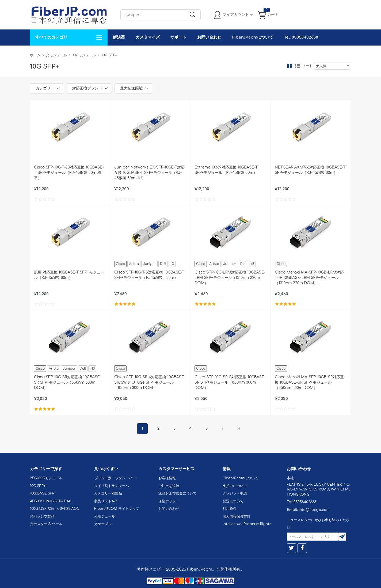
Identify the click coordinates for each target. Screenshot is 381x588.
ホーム (35, 55)
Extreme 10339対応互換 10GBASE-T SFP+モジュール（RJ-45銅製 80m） (226, 170)
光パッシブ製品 (42, 516)
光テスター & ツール (46, 524)
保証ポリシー (169, 501)
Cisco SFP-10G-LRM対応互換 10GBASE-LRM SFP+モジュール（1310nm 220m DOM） (230, 278)
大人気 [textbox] (321, 66)
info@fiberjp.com (314, 510)
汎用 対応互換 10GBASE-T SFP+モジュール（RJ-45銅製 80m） (69, 275)
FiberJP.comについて (253, 37)
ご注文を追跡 (169, 486)
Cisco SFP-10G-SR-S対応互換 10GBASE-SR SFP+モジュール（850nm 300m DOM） (230, 382)
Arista (134, 264)
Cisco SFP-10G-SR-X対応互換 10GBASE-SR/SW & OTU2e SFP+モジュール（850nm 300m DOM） (150, 382)
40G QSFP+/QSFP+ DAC (51, 501)
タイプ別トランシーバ (112, 486)
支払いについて (235, 486)
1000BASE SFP (42, 493)
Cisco (120, 264)
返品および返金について (178, 493)
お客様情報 (167, 478)
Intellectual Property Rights (247, 524)
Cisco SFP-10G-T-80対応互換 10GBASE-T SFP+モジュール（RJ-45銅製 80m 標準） (69, 173)
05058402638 (305, 502)
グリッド (289, 66)
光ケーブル (103, 524)
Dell (163, 264)
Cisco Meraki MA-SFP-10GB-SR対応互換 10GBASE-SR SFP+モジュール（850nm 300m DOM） (309, 382)
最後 (239, 429)
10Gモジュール (84, 55)
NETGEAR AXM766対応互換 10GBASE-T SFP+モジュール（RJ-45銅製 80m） (310, 170)
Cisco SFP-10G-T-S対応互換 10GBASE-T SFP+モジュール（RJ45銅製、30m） (149, 275)
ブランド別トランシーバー (115, 478)
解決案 (119, 37)
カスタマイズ (148, 37)
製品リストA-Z (106, 501)
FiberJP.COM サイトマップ (117, 509)
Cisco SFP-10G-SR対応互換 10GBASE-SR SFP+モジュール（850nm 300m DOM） (68, 382)
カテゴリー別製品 (108, 493)
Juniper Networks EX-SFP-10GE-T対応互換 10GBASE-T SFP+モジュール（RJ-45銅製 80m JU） (149, 173)
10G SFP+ (38, 486)
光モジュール (56, 55)
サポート (178, 37)
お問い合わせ (209, 37)
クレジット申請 (235, 493)
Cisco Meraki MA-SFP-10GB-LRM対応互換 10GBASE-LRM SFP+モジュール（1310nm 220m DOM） (309, 278)
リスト (298, 66)
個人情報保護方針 (237, 516)
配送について (233, 501)
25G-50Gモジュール (46, 478)
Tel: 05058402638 (301, 37)
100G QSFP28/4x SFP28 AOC (55, 509)
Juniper (149, 264)
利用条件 (230, 509)
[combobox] (332, 66)
